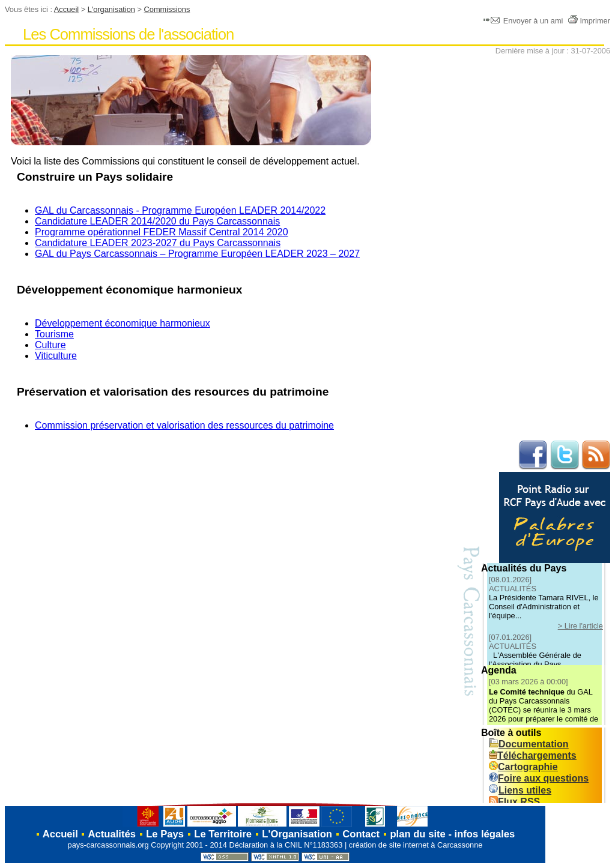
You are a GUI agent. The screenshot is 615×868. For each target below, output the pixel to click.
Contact (361, 834)
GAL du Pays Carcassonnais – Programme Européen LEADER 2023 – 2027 (197, 254)
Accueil (66, 9)
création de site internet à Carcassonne (416, 845)
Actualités (112, 834)
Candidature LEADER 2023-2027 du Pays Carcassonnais (158, 243)
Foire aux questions (539, 778)
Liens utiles (520, 790)
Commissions (167, 9)
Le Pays (165, 834)
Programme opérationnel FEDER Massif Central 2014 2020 (162, 232)
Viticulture (56, 356)
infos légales (485, 834)
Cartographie (523, 767)
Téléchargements (533, 755)
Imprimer (589, 21)
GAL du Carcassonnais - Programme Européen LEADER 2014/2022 (180, 210)
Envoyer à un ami (524, 21)
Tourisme (54, 334)
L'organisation (111, 9)
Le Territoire (223, 834)
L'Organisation (297, 834)
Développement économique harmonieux (123, 323)
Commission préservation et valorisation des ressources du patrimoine (184, 425)
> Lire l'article (580, 626)
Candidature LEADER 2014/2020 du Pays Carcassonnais (157, 221)
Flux (514, 802)
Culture (50, 345)
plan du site (417, 834)
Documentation (529, 744)
